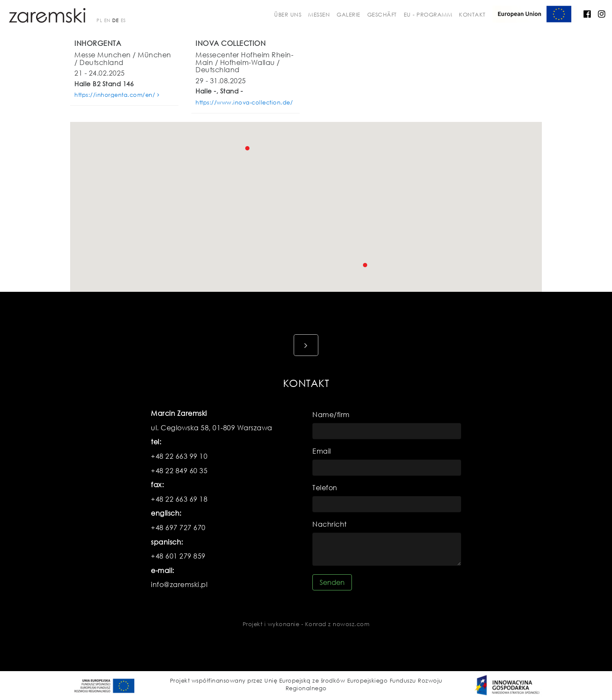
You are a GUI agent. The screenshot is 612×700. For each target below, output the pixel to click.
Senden (332, 582)
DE (115, 20)
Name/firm (331, 414)
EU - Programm (428, 15)
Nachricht (330, 524)
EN (107, 20)
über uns (288, 15)
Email (322, 451)
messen (319, 15)
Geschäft (382, 15)
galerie (348, 15)
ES (123, 20)
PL (99, 20)
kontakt (472, 15)
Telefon (325, 487)
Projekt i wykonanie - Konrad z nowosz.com (306, 624)
